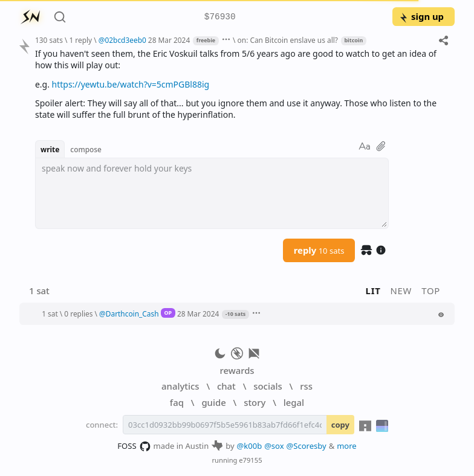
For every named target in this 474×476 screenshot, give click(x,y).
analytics (180, 386)
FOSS (134, 446)
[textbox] (212, 193)
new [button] (401, 291)
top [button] (431, 291)
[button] (234, 314)
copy (340, 425)
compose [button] (86, 149)
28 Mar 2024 (169, 40)
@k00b (250, 446)
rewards (237, 370)
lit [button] (373, 291)
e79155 (250, 460)
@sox (274, 446)
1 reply (80, 40)
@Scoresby (307, 446)
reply (319, 250)
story (255, 402)
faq (177, 402)
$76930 (220, 17)
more (347, 446)
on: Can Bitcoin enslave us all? (288, 40)
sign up (421, 16)
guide (213, 402)
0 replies (78, 314)
